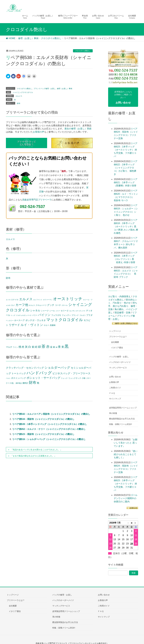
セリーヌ (65, 311)
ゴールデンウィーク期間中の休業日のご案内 (126, 498)
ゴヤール (65, 305)
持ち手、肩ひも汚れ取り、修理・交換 (123, 306)
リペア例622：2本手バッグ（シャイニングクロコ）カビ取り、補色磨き (126, 168)
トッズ (13, 315)
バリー (35, 315)
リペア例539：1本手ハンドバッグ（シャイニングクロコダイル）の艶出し (50, 424)
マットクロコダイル (65, 320)
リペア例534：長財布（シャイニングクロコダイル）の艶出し (43, 419)
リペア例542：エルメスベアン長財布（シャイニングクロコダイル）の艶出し (51, 414)
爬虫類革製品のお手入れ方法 (122, 419)
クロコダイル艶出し (83, 51)
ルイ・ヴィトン (32, 325)
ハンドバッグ (39, 373)
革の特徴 (113, 413)
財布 (19, 103)
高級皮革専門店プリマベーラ (37, 200)
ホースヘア (19, 320)
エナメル (15, 300)
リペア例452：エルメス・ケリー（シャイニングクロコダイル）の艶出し (49, 429)
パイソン (44, 315)
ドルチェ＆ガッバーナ (24, 315)
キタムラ (32, 305)
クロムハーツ (41, 305)
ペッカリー (10, 321)
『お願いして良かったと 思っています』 (126, 443)
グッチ (51, 305)
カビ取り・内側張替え (119, 296)
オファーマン (48, 300)
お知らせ (132, 508)
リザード (14, 325)
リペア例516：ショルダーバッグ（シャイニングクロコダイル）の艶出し (49, 439)
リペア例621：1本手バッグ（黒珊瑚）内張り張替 (126, 182)
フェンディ (66, 315)
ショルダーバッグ (57, 368)
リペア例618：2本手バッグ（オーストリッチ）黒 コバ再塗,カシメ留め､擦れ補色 (126, 226)
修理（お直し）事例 (65, 89)
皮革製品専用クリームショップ (123, 408)
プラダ (89, 315)
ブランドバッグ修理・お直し (45, 89)
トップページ (115, 331)
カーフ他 (22, 305)
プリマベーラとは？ (118, 337)
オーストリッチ (68, 299)
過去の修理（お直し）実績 (78, 129)
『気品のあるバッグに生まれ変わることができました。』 (36, 450)
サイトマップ (115, 399)
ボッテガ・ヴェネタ (36, 320)
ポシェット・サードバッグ (43, 378)
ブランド (75, 315)
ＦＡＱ (112, 393)
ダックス (82, 311)
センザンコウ (74, 311)
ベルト (8, 378)
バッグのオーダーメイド (120, 362)
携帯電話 (19, 383)
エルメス (19, 96)
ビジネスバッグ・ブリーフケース (71, 373)
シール (52, 311)
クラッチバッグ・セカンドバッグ (25, 368)
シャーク (45, 311)
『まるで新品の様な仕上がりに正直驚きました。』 (33, 456)
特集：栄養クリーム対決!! (121, 424)
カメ (13, 305)
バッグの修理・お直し (119, 357)
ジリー (58, 311)
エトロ (8, 300)
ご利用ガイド (115, 388)
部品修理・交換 (122, 313)
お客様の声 (39, 132)
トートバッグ (19, 373)
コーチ (58, 305)
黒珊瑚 (53, 325)
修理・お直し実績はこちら (125, 323)
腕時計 (25, 383)
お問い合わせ (115, 377)
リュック (64, 378)
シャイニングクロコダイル (23, 92)
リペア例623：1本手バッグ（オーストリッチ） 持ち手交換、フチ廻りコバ (126, 150)
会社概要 (115, 342)
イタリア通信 (117, 348)
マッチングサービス (118, 368)
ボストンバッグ (18, 378)
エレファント (38, 300)
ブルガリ (83, 315)
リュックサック (75, 378)
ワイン (15, 347)
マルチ (9, 347)
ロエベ (46, 325)
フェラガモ (56, 315)
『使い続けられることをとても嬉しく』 (126, 454)
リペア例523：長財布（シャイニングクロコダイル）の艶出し (43, 434)
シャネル (35, 311)
